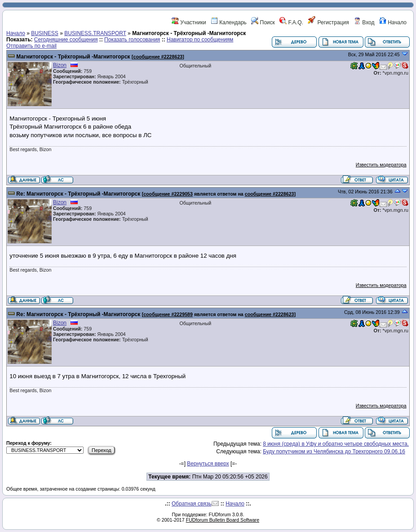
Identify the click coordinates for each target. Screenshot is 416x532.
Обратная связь (191, 504)
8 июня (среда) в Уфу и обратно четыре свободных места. (336, 444)
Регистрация (328, 22)
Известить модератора (381, 165)
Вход (364, 22)
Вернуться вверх (208, 464)
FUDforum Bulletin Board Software (223, 520)
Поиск (263, 22)
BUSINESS (45, 33)
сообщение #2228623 (158, 57)
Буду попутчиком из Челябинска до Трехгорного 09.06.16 (334, 452)
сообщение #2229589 (168, 314)
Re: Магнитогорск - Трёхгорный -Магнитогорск (78, 194)
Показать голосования (132, 40)
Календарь (229, 22)
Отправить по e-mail (31, 46)
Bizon (60, 65)
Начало (393, 22)
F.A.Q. (291, 22)
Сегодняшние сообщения (66, 40)
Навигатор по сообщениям (200, 40)
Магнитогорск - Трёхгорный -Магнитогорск (73, 57)
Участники (189, 22)
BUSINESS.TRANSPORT (95, 33)
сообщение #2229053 (168, 194)
